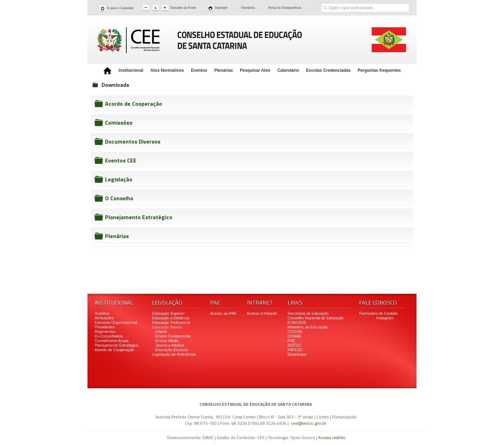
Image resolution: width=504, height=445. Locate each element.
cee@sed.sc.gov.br (309, 423)
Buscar (325, 3)
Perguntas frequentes (379, 70)
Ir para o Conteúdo (120, 8)
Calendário (288, 70)
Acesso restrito (332, 437)
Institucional (131, 70)
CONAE (295, 336)
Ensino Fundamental (173, 336)
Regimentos (105, 332)
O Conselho (119, 198)
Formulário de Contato (378, 313)
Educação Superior (168, 313)
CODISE (295, 332)
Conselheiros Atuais (111, 341)
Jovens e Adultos (170, 345)
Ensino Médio (167, 341)
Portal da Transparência (285, 8)
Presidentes (105, 327)
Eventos (199, 70)
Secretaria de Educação (308, 313)
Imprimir (221, 8)
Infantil (161, 332)
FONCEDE (297, 322)
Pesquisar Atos (255, 70)
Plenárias (223, 70)
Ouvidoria (248, 8)
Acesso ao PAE (223, 313)
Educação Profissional (171, 322)
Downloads (297, 354)
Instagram (385, 318)
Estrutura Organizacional (116, 322)
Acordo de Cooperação (134, 104)
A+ (165, 8)
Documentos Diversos (133, 141)
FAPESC (295, 350)
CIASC (208, 437)
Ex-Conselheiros (109, 336)
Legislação (119, 179)
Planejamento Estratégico (139, 217)
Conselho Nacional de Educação (316, 318)
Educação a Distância (170, 318)
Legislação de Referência (174, 354)
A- (146, 8)
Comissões (119, 123)
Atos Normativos (167, 70)
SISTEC (295, 345)
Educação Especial (171, 350)
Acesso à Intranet (262, 313)
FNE (292, 341)
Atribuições (104, 318)
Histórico (102, 313)
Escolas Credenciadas (328, 70)
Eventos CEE (121, 160)
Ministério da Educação (308, 327)
